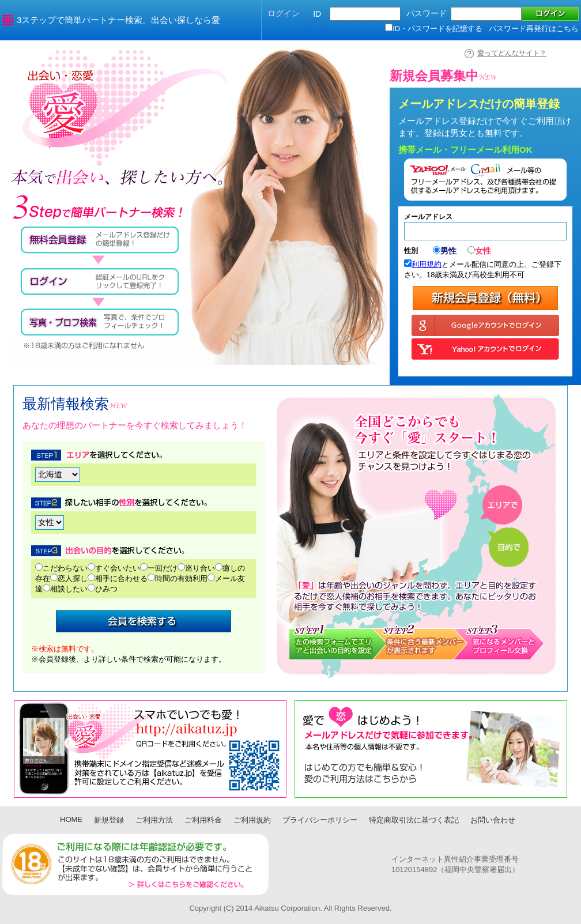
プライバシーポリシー (320, 820)
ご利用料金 (203, 820)
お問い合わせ (493, 820)
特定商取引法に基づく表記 (414, 820)
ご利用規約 (252, 820)
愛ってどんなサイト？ (512, 53)
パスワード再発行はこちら (534, 29)
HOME (71, 819)
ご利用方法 (154, 820)
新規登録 (109, 820)
